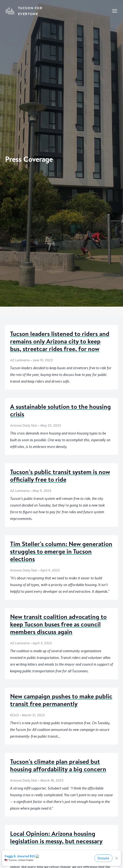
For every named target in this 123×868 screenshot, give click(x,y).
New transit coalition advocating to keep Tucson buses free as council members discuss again (58, 624)
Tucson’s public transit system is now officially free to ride (60, 476)
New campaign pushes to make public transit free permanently (61, 700)
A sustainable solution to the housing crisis (60, 410)
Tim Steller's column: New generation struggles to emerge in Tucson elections (61, 551)
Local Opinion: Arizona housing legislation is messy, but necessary (56, 837)
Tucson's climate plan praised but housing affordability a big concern (58, 765)
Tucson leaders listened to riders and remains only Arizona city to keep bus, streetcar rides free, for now (60, 341)
